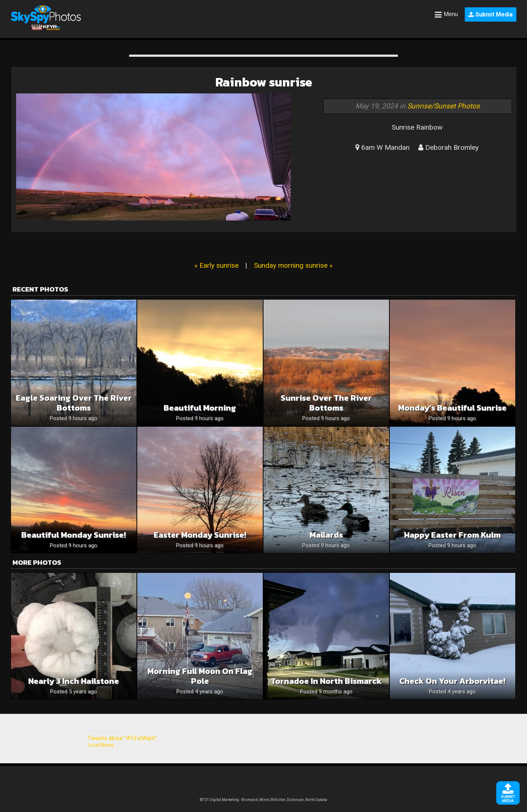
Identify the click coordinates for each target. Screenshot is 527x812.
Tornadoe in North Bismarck (326, 681)
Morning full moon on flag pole (200, 676)
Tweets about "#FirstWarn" (122, 738)
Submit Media (491, 14)
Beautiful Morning (200, 408)
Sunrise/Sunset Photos (444, 106)
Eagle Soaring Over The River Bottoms (74, 403)
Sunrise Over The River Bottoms (326, 403)
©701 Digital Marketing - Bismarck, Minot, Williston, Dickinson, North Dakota (263, 800)
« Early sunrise (216, 265)
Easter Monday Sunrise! (200, 535)
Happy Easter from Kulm (452, 535)
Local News (101, 745)
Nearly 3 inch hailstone (74, 681)
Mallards (326, 535)
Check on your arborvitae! (452, 681)
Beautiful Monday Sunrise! (74, 535)
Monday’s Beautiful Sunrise (452, 408)
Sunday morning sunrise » (293, 265)
